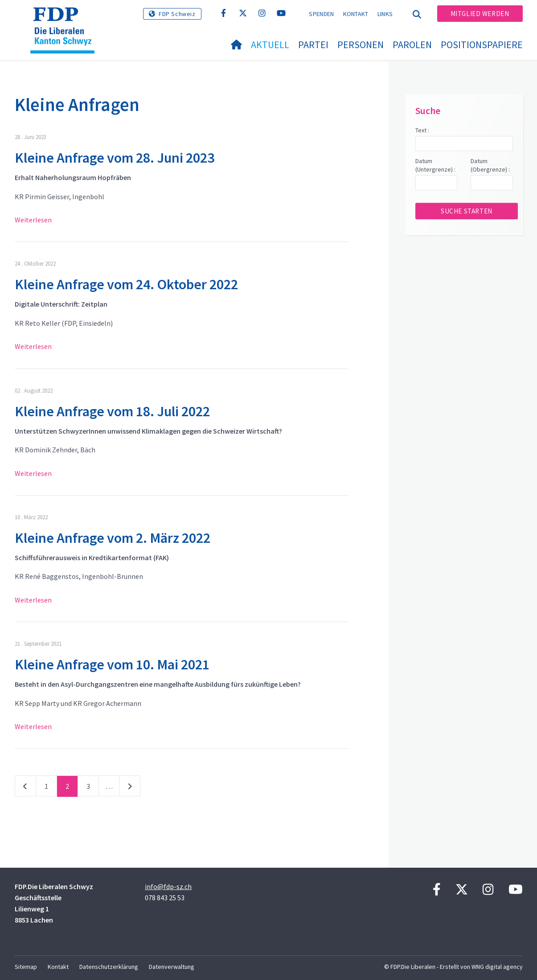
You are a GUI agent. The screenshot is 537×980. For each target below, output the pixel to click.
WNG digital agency (497, 967)
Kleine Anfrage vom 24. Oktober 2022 (126, 284)
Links (385, 14)
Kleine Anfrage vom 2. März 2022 (113, 538)
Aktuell (270, 45)
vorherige (25, 788)
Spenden (321, 14)
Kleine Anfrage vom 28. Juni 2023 (115, 158)
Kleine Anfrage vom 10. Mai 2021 (112, 664)
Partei (313, 45)
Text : (422, 130)
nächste (130, 788)
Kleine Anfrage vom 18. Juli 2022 (112, 411)
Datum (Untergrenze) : (435, 165)
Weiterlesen (33, 220)
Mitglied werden (480, 14)
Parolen (412, 45)
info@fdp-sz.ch (168, 886)
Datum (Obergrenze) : (490, 165)
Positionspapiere (482, 45)
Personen (361, 45)
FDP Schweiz (177, 14)
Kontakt (356, 14)
